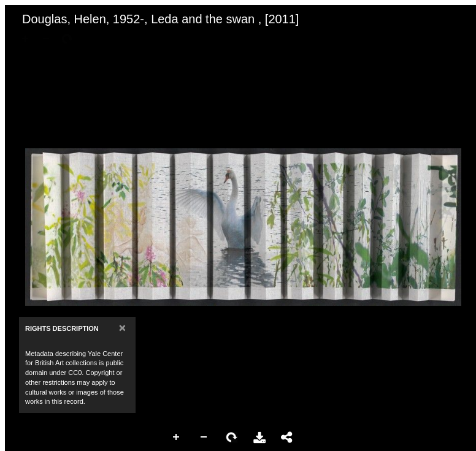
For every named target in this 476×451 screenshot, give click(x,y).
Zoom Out (204, 438)
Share (287, 438)
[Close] (122, 328)
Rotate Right (232, 438)
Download (259, 438)
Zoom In (177, 438)
